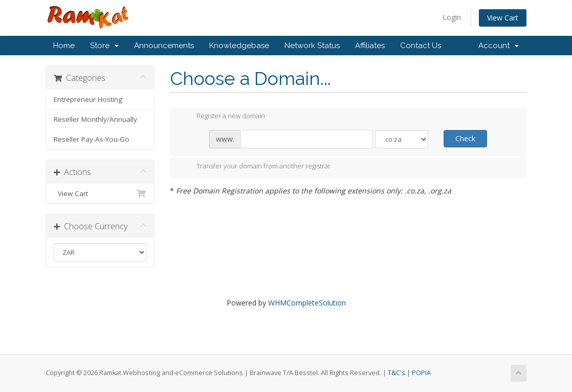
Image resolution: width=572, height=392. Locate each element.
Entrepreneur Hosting (88, 99)
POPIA (421, 373)
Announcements (164, 46)
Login (452, 17)
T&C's (397, 373)
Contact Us (421, 46)
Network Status (312, 46)
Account (499, 46)
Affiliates (370, 46)
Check (465, 138)
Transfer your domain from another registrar (255, 167)
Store (104, 46)
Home (64, 46)
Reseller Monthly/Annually (95, 119)
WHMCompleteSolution (307, 303)
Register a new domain (223, 117)
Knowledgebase (239, 46)
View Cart (503, 18)
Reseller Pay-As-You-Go (92, 139)
